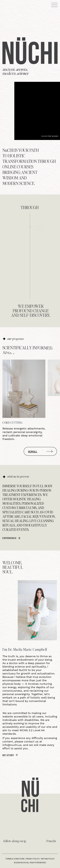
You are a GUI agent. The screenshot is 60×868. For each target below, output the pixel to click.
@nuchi (51, 841)
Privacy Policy (33, 859)
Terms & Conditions (15, 859)
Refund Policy (48, 859)
